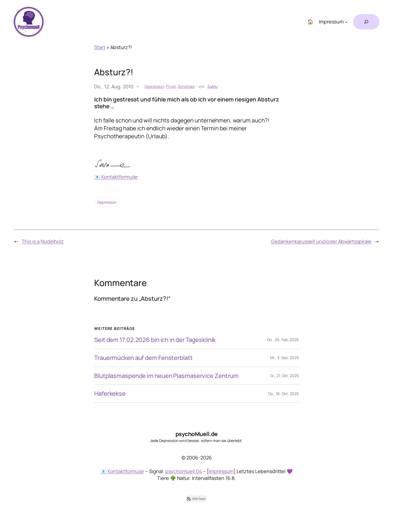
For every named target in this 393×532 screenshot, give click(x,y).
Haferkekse (110, 394)
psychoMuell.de (197, 434)
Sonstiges (186, 86)
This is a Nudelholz (43, 241)
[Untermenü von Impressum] (346, 22)
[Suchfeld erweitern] (366, 22)
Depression (154, 86)
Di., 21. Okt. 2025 (285, 376)
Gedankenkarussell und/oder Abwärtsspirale (321, 241)
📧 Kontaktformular (116, 177)
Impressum (221, 471)
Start (100, 47)
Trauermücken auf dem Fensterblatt (143, 358)
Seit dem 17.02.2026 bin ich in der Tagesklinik (155, 340)
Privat (171, 86)
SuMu (212, 86)
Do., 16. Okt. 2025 (284, 394)
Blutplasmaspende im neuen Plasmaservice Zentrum (166, 376)
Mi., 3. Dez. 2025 (285, 358)
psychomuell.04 (184, 471)
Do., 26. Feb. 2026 (283, 340)
